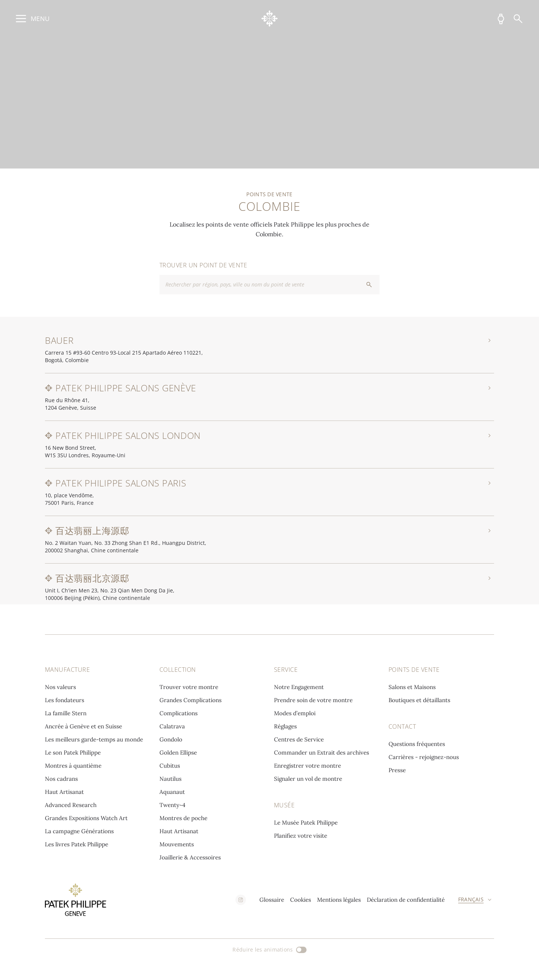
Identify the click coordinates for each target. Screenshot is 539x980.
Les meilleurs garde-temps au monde (94, 739)
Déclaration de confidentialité (406, 900)
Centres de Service (299, 739)
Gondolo (171, 739)
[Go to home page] (270, 19)
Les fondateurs (65, 700)
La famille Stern (66, 713)
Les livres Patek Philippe (77, 844)
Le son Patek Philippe (73, 753)
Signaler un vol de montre (308, 779)
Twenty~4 (172, 805)
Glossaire (272, 900)
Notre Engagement (299, 687)
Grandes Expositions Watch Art (86, 818)
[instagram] (241, 900)
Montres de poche (183, 818)
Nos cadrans (61, 779)
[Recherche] (518, 19)
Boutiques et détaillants (419, 700)
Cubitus (170, 766)
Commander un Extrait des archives (322, 753)
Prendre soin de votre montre (313, 700)
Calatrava (172, 726)
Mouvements (177, 844)
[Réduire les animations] (269, 950)
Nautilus (170, 779)
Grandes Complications (191, 700)
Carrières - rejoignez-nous (424, 757)
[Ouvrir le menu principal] (31, 19)
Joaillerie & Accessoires (190, 857)
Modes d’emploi (295, 713)
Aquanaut (172, 792)
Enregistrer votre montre (307, 766)
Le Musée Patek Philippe (306, 823)
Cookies (301, 900)
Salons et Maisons (412, 687)
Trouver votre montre (189, 687)
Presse (397, 770)
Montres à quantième (73, 766)
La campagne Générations (79, 831)
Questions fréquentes (417, 744)
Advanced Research (71, 805)
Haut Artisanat (64, 792)
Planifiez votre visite (301, 836)
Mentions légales (339, 900)
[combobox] (269, 285)
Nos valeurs (60, 687)
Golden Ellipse (178, 753)
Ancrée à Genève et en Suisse (83, 726)
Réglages (285, 726)
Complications (179, 713)
